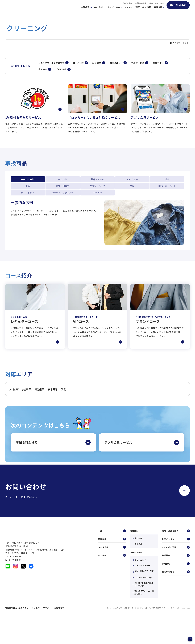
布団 (132, 208)
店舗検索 (86, 10)
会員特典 (43, 91)
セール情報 (112, 570)
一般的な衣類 (28, 201)
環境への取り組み (157, 6)
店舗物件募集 (141, 6)
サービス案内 (115, 10)
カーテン (98, 215)
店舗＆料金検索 (27, 464)
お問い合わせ (178, 8)
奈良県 (40, 411)
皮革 (28, 208)
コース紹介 (78, 85)
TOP (112, 553)
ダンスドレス (28, 215)
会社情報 (99, 10)
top (172, 65)
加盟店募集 (128, 6)
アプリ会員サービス (118, 464)
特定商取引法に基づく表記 (17, 630)
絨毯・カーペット (167, 208)
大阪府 (14, 411)
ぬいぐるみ (132, 201)
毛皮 (167, 201)
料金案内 (97, 85)
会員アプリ (158, 85)
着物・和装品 (63, 208)
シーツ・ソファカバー (63, 215)
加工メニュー (116, 85)
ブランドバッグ (97, 208)
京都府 (52, 411)
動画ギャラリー (176, 562)
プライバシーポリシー (41, 630)
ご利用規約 (61, 91)
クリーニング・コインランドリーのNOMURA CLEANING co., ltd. (146, 630)
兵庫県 (27, 411)
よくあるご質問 (132, 10)
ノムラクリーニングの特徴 (51, 85)
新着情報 (147, 10)
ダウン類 (63, 201)
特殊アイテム (97, 201)
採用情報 (159, 10)
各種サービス (138, 85)
